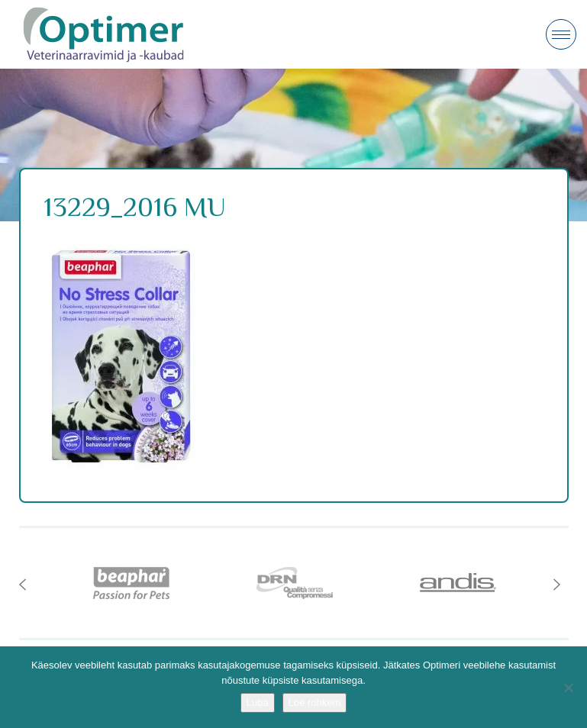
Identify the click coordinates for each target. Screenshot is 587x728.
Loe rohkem (315, 702)
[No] (568, 688)
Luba (258, 702)
